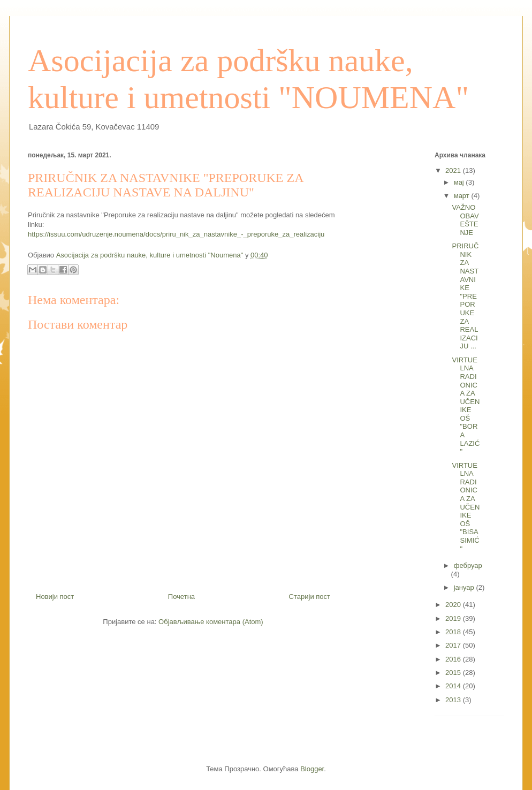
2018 (454, 632)
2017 (454, 645)
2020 (454, 605)
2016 (454, 659)
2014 (454, 686)
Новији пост (55, 597)
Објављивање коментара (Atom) (211, 622)
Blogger (312, 769)
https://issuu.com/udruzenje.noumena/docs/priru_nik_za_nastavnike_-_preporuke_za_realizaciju (176, 234)
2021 (454, 170)
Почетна (181, 597)
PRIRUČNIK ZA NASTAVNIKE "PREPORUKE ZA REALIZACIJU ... (465, 296)
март (463, 196)
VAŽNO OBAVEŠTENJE (465, 220)
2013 (454, 700)
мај (460, 182)
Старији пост (310, 597)
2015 (454, 673)
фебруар (468, 565)
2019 (454, 618)
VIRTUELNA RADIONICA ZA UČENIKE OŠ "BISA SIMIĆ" (466, 507)
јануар (465, 587)
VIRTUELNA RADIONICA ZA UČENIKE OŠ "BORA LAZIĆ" (466, 406)
